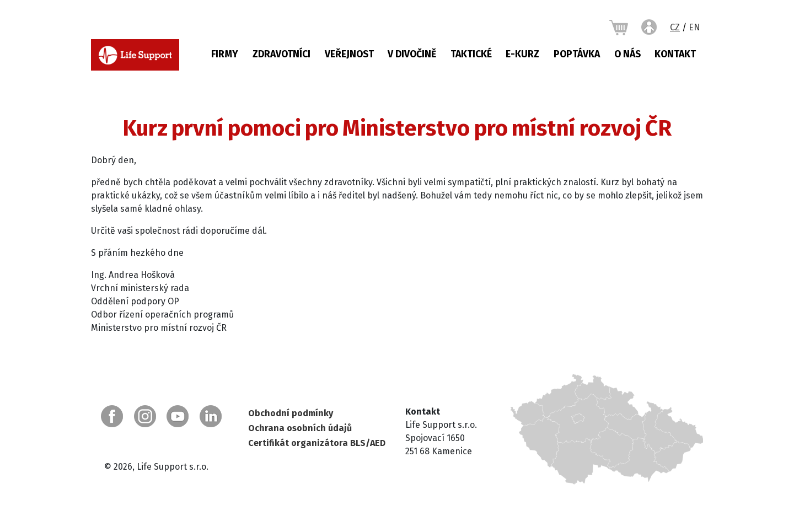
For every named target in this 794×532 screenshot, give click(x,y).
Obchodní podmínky (291, 413)
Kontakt (675, 54)
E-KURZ (522, 54)
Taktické (471, 54)
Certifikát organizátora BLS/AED (317, 443)
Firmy (225, 54)
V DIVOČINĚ (412, 54)
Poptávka (577, 54)
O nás (627, 54)
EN (694, 27)
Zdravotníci (281, 54)
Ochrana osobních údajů (300, 428)
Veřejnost (349, 54)
